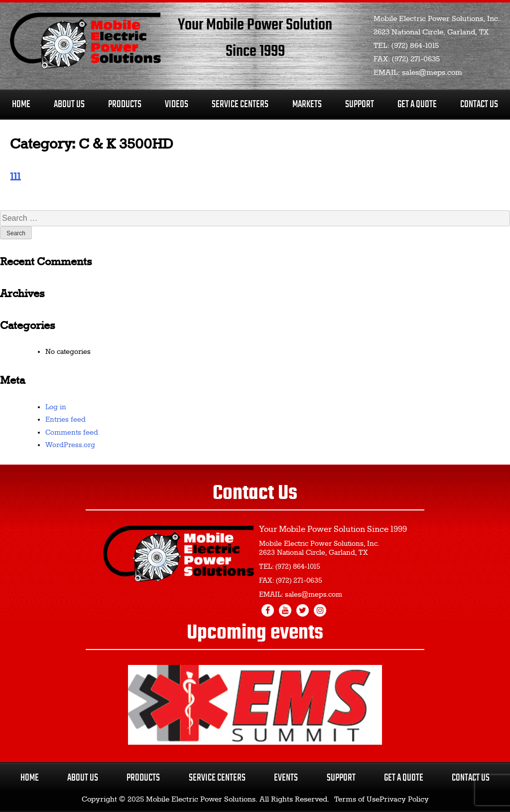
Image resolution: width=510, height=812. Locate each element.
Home (21, 104)
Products (125, 104)
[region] (255, 705)
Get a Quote (404, 778)
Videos (177, 104)
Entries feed (65, 420)
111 (15, 177)
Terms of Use (357, 800)
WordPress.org (70, 445)
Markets (307, 104)
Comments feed (72, 433)
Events (286, 778)
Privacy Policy (404, 800)
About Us (69, 104)
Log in (56, 407)
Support (360, 104)
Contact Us (479, 104)
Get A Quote (417, 104)
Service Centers (240, 104)
